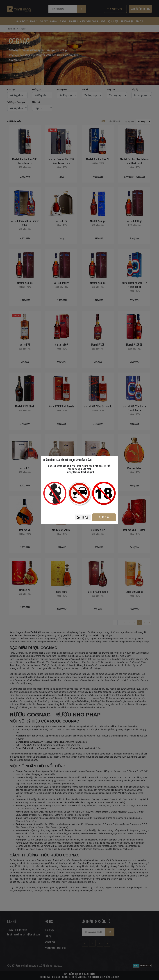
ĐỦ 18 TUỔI (104, 517)
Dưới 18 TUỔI (83, 517)
